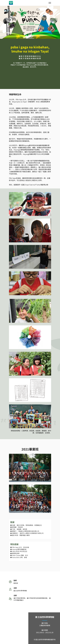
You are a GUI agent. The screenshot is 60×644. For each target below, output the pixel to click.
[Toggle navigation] (50, 3)
